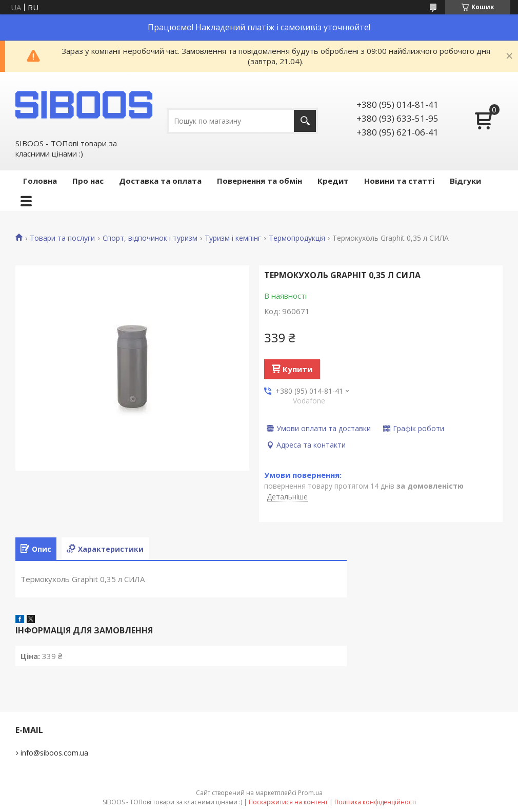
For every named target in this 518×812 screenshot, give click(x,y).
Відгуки (465, 181)
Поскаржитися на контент (288, 802)
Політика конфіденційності (375, 802)
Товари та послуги (62, 238)
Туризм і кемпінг (233, 238)
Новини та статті (399, 181)
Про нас (88, 181)
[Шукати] (305, 121)
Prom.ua (310, 793)
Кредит (333, 181)
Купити (297, 369)
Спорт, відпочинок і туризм (150, 238)
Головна (40, 181)
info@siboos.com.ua (54, 753)
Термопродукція (297, 238)
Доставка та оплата (160, 181)
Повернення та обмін (260, 181)
